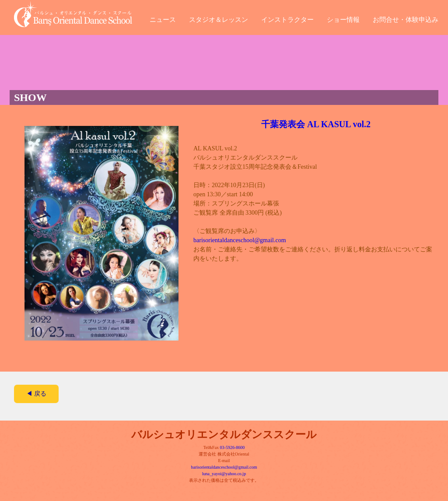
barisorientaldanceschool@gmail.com (240, 240)
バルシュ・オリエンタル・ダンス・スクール (80, 14)
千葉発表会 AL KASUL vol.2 (316, 124)
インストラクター (287, 18)
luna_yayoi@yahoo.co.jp (224, 474)
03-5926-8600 (233, 447)
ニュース (163, 18)
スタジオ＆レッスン (219, 18)
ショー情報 (343, 18)
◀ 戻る (36, 394)
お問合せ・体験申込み (406, 18)
